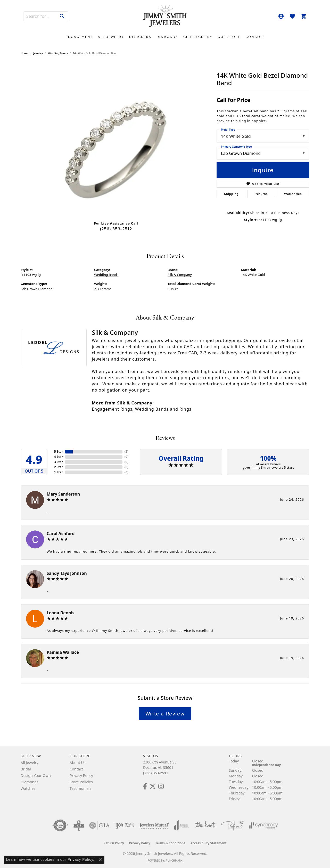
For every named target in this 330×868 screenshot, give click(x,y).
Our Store (229, 37)
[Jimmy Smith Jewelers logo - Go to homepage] (165, 16)
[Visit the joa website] (182, 825)
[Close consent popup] (100, 860)
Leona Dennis (61, 613)
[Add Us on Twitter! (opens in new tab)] (153, 786)
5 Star (59, 452)
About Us (78, 763)
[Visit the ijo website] (125, 825)
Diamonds (167, 37)
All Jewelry (111, 37)
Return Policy (114, 843)
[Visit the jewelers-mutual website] (154, 825)
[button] (281, 16)
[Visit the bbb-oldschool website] (79, 825)
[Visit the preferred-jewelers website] (233, 825)
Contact (255, 37)
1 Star (59, 472)
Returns (261, 194)
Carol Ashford (61, 533)
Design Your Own (36, 775)
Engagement (79, 37)
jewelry (38, 53)
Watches (28, 788)
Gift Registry (198, 37)
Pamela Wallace (63, 652)
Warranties (293, 194)
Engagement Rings (112, 409)
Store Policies (81, 782)
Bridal (26, 769)
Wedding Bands (58, 53)
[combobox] (40, 16)
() (126, 452)
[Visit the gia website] (100, 825)
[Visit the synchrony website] (264, 825)
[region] (116, 139)
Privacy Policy (81, 775)
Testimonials (80, 788)
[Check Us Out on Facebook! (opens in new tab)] (145, 786)
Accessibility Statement (208, 843)
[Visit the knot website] (205, 825)
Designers (140, 37)
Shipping (232, 194)
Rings (185, 409)
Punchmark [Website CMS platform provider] (174, 861)
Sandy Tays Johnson (67, 573)
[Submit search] (62, 16)
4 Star (59, 457)
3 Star (59, 462)
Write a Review (165, 714)
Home (24, 53)
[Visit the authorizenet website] (60, 825)
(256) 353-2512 (116, 229)
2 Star (59, 467)
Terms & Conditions (170, 843)
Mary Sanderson (63, 494)
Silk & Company (180, 275)
